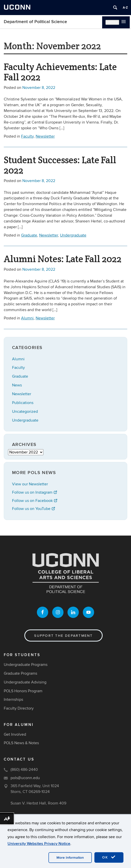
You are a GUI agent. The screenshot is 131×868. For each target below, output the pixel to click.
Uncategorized (25, 412)
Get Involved (15, 734)
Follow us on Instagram (35, 492)
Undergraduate (73, 235)
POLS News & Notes (21, 743)
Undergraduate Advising (25, 682)
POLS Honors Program (23, 691)
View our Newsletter (30, 484)
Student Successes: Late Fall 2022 (60, 165)
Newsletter (45, 136)
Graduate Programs (20, 673)
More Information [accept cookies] (70, 858)
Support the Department (63, 636)
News (17, 385)
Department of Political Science (35, 22)
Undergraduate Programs (26, 665)
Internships (13, 700)
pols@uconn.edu (25, 778)
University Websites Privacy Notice (39, 844)
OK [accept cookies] (109, 857)
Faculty (27, 136)
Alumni (27, 318)
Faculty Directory (19, 708)
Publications (23, 403)
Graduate (29, 235)
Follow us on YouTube (34, 509)
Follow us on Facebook (35, 501)
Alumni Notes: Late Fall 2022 (63, 259)
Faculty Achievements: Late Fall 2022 (60, 72)
